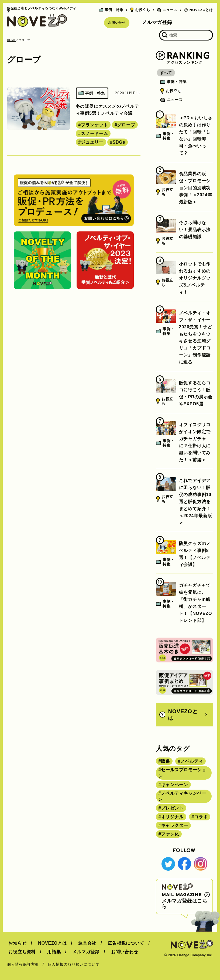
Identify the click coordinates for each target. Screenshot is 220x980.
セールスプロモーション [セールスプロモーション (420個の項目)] (182, 773)
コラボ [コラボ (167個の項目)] (201, 817)
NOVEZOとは (199, 10)
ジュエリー (92, 142)
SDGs (119, 142)
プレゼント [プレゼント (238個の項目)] (172, 808)
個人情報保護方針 (23, 964)
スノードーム (94, 134)
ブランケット (94, 125)
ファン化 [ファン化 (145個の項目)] (170, 834)
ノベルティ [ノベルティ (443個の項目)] (192, 761)
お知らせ (16, 943)
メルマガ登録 (157, 22)
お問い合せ (117, 23)
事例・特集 (111, 10)
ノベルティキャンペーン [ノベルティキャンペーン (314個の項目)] (182, 796)
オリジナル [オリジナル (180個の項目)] (172, 817)
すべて (167, 73)
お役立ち (140, 10)
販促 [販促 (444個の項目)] (166, 761)
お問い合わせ (119, 952)
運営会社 (83, 943)
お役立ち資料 (21, 952)
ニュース (167, 10)
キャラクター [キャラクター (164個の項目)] (175, 825)
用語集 (51, 952)
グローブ (126, 125)
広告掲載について (120, 943)
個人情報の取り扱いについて (74, 964)
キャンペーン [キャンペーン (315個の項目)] (175, 785)
